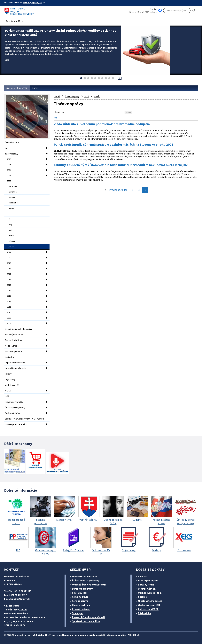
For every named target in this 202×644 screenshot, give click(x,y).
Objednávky (10, 379)
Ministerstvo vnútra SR (85, 577)
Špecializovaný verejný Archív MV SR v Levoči (24, 419)
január (11, 247)
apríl (11, 230)
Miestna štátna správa (150, 601)
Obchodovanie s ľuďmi (150, 593)
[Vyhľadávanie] (177, 11)
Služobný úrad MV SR (14, 335)
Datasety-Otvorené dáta (16, 424)
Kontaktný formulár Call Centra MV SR (25, 617)
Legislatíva (10, 357)
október (12, 197)
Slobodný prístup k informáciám (19, 329)
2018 (9, 269)
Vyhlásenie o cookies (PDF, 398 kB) (122, 635)
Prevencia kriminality (14, 402)
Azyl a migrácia (80, 597)
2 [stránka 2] (139, 190)
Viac (7, 60)
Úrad (7, 148)
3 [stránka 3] (145, 190)
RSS (56, 118)
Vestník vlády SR (12, 385)
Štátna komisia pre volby (86, 581)
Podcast (142, 577)
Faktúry (8, 374)
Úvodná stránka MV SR (17, 88)
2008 (9, 323)
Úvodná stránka (12, 142)
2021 (9, 252)
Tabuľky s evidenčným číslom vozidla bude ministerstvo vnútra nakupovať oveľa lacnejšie (121, 165)
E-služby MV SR (146, 585)
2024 (9, 170)
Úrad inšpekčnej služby (15, 408)
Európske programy (83, 589)
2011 (9, 307)
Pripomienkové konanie (15, 363)
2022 (9, 181)
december (13, 186)
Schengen (77, 613)
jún (10, 219)
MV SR (35, 88)
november (13, 192)
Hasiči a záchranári (82, 605)
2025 (9, 165)
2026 (9, 159)
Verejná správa (80, 601)
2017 (9, 274)
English (153, 9)
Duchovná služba (12, 413)
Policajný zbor (80, 593)
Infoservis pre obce (13, 351)
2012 (9, 301)
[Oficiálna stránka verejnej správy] (34, 3)
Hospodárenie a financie (16, 368)
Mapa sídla (68, 635)
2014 (9, 290)
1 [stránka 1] (133, 190)
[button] (15, 20)
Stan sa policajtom (148, 581)
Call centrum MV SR (148, 609)
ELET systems (54, 635)
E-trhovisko (144, 613)
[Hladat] (194, 11)
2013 (9, 296)
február (12, 241)
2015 (9, 285)
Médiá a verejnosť (13, 346)
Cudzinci (143, 597)
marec (11, 236)
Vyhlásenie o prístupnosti (89, 635)
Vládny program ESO (149, 605)
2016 (9, 279)
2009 (9, 318)
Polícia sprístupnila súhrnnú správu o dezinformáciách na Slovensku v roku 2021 (114, 145)
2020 (9, 258)
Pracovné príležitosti (14, 340)
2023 (9, 176)
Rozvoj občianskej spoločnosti (88, 617)
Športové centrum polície (86, 621)
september (13, 203)
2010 (9, 312)
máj (10, 225)
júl (10, 214)
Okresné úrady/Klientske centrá (89, 585)
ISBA (7, 396)
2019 (9, 263)
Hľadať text (59, 112)
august (12, 208)
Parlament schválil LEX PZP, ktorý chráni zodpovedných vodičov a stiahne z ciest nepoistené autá (61, 33)
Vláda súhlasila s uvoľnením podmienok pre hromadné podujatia (102, 124)
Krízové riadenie (81, 609)
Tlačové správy (11, 154)
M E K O (8, 391)
